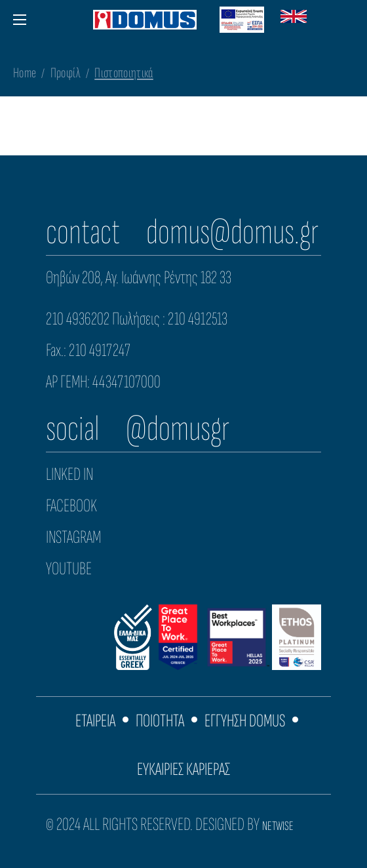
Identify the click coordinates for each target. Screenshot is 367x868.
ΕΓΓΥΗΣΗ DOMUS (245, 721)
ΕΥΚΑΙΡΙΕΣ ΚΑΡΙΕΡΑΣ (183, 769)
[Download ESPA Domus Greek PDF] (242, 20)
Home (25, 73)
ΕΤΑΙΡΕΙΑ (95, 721)
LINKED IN (69, 474)
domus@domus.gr (232, 232)
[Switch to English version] (294, 20)
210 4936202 (78, 319)
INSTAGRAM (73, 537)
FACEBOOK (71, 506)
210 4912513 (198, 319)
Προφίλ (66, 73)
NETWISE (278, 826)
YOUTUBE (69, 569)
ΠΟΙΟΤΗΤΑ (160, 721)
